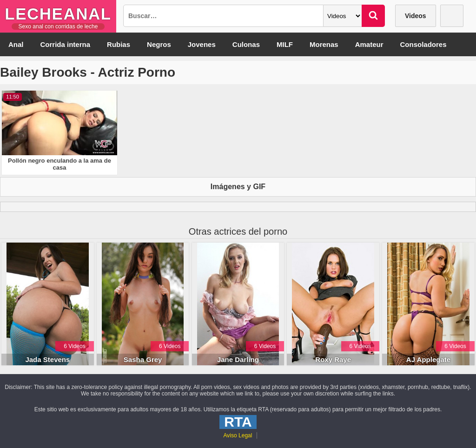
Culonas (246, 44)
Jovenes (202, 44)
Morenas (324, 44)
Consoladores (423, 44)
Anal (16, 44)
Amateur (369, 44)
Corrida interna (66, 44)
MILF (285, 44)
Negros (159, 44)
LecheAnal (58, 14)
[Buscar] (373, 16)
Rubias (119, 44)
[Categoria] (343, 16)
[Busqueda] (223, 16)
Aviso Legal (238, 435)
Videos (416, 16)
